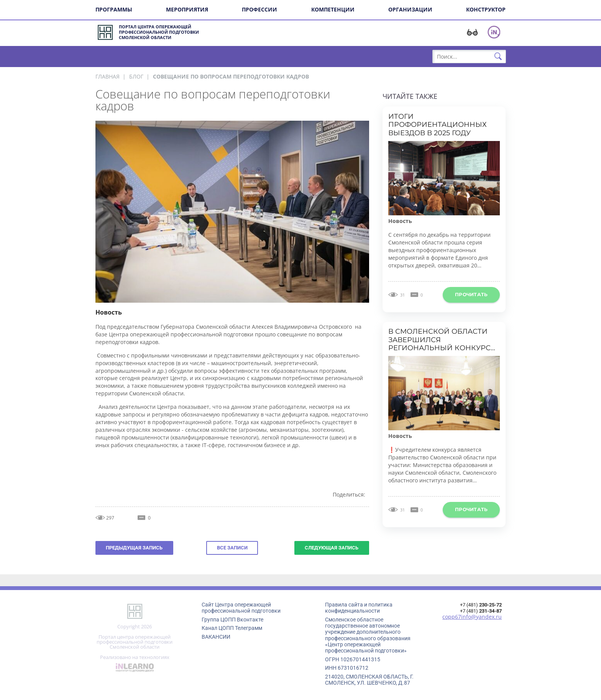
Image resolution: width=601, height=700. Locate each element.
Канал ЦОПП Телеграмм (232, 628)
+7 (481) (481, 605)
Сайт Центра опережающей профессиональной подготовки (241, 608)
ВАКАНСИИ (216, 637)
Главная (108, 76)
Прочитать (471, 294)
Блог (136, 76)
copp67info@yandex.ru (472, 617)
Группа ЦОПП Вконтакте (232, 620)
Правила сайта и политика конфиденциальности (359, 608)
